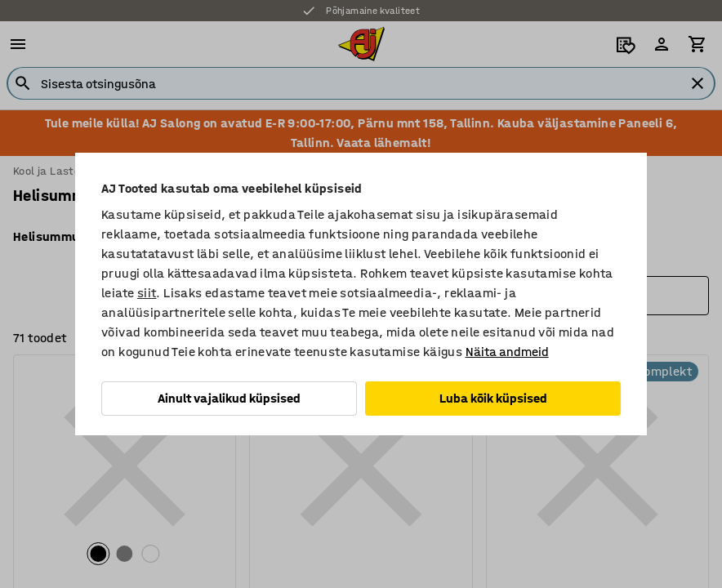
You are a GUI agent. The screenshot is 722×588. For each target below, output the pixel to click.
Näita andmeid (507, 352)
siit (147, 293)
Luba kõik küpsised (493, 398)
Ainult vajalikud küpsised (229, 398)
